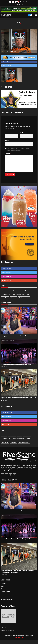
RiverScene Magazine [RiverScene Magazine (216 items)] (24, 298)
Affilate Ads (4, 594)
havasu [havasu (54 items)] (20, 291)
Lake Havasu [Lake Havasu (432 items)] (27, 291)
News (2, 586)
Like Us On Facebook (8, 268)
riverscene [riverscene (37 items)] (14, 298)
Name (7, 133)
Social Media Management (7, 599)
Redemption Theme (19, 637)
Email (22, 133)
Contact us (4, 584)
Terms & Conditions (6, 591)
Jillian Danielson (5, 52)
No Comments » (21, 52)
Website (7, 141)
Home (18, 22)
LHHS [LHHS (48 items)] (29, 294)
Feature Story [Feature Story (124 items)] (12, 291)
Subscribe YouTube (8, 281)
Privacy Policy (4, 589)
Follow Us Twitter (7, 272)
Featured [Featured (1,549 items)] (4, 291)
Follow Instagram (7, 276)
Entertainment (4, 602)
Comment (8, 154)
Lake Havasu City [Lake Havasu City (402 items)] (6, 294)
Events (3, 597)
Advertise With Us (24, 2)
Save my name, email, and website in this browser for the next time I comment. (19, 149)
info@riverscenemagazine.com (8, 630)
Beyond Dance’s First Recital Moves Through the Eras (16, 365)
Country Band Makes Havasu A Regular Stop (13, 335)
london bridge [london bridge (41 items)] (5, 298)
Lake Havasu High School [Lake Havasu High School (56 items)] (19, 294)
